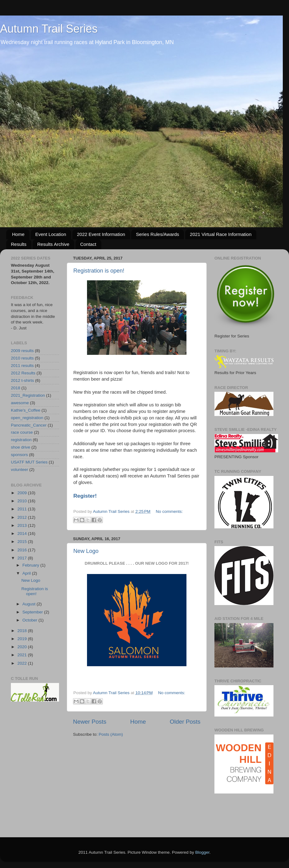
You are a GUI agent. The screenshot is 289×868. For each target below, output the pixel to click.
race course (22, 432)
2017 (23, 558)
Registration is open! (99, 271)
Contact (88, 244)
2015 (23, 542)
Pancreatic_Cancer (29, 425)
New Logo (86, 551)
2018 (16, 388)
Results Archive (53, 244)
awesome (20, 403)
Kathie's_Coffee (26, 410)
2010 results (22, 358)
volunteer (20, 470)
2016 (23, 550)
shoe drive (21, 447)
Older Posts (185, 722)
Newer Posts (90, 722)
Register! (85, 496)
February (31, 565)
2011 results (22, 366)
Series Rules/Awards (157, 234)
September (33, 612)
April (27, 573)
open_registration (27, 418)
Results (19, 244)
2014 (23, 533)
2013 (23, 525)
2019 (23, 639)
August (30, 604)
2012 (23, 517)
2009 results (22, 351)
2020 (23, 647)
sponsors (19, 455)
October (30, 620)
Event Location (51, 234)
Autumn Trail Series (49, 29)
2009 (23, 493)
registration (21, 440)
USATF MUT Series (29, 462)
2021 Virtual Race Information (221, 234)
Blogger (202, 852)
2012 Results (23, 373)
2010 (23, 501)
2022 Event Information (101, 234)
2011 (23, 509)
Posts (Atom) (111, 734)
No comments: (169, 511)
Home (18, 234)
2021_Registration (28, 395)
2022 (23, 663)
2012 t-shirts (22, 380)
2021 (23, 655)
